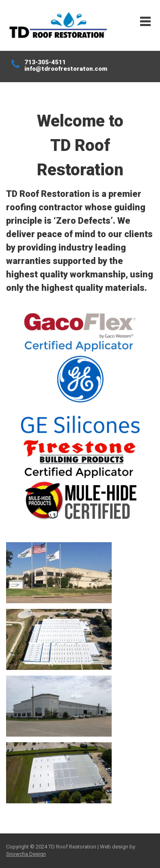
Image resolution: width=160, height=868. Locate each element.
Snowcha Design (26, 854)
